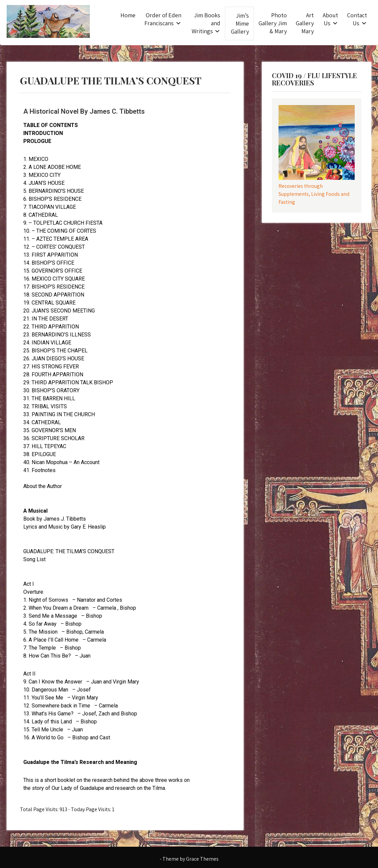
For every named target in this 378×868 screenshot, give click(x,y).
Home (128, 15)
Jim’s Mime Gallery (240, 23)
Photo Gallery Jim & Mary (273, 23)
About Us (330, 19)
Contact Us (357, 19)
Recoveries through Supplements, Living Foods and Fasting (314, 194)
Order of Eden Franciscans (163, 19)
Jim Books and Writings (206, 23)
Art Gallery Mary (305, 23)
